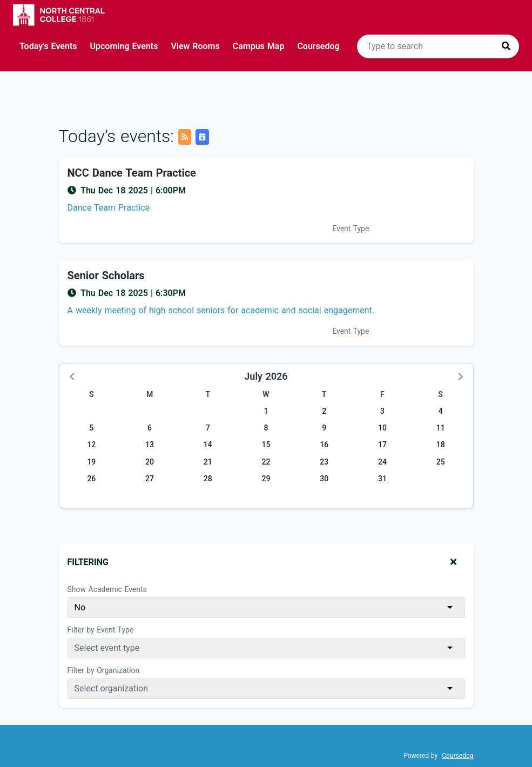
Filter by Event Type (101, 630)
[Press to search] (506, 46)
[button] (73, 376)
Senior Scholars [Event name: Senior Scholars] (106, 275)
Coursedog (318, 46)
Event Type (351, 228)
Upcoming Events (124, 46)
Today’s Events (48, 46)
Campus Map (259, 46)
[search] (438, 46)
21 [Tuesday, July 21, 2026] (208, 462)
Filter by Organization (104, 670)
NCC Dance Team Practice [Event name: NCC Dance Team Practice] (132, 173)
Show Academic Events (107, 589)
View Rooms (195, 46)
